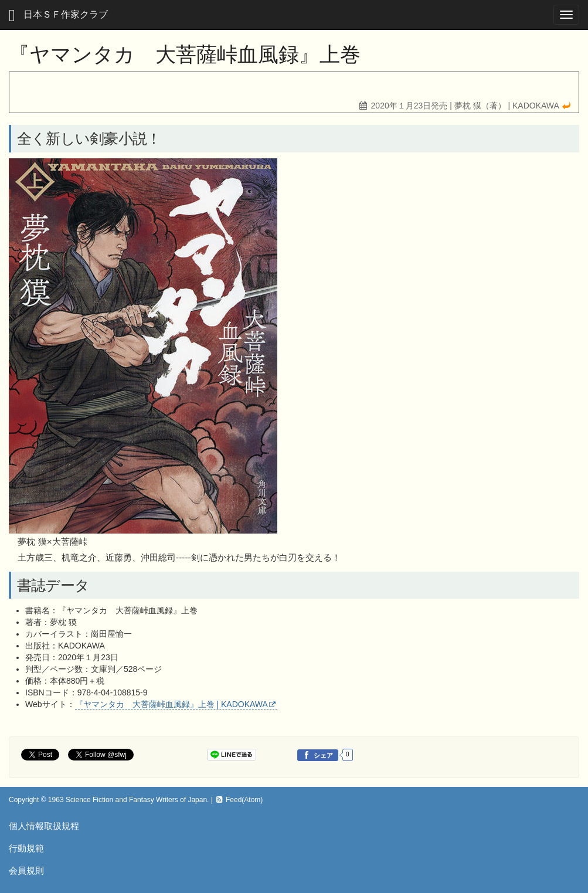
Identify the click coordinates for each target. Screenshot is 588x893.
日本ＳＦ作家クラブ (58, 16)
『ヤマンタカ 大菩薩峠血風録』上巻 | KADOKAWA (171, 704)
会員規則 (26, 870)
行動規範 (26, 848)
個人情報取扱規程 (44, 826)
